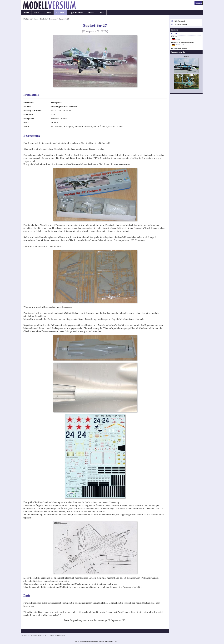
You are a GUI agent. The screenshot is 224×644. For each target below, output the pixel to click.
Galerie (48, 13)
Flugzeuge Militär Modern (64, 106)
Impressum (109, 642)
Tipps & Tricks (76, 13)
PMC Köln (174, 37)
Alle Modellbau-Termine (179, 49)
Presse (91, 13)
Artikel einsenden (181, 24)
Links (116, 642)
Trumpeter (53, 19)
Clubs (101, 13)
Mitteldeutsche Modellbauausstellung (183, 42)
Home (26, 13)
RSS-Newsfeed (180, 21)
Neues (37, 13)
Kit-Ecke (60, 13)
